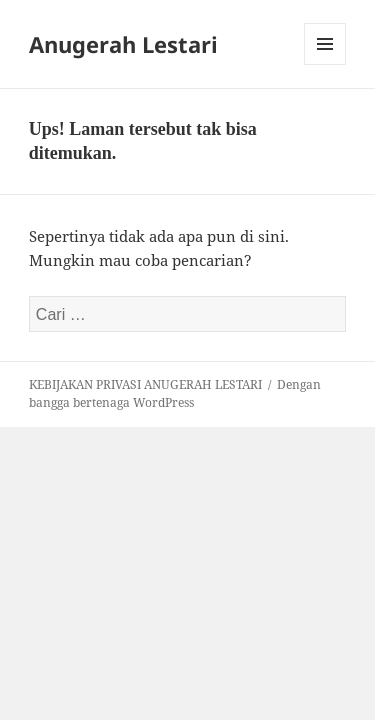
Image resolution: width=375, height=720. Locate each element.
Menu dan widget (325, 64)
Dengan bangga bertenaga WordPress (175, 393)
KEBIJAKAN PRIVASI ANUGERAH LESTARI (145, 384)
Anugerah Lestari (123, 44)
